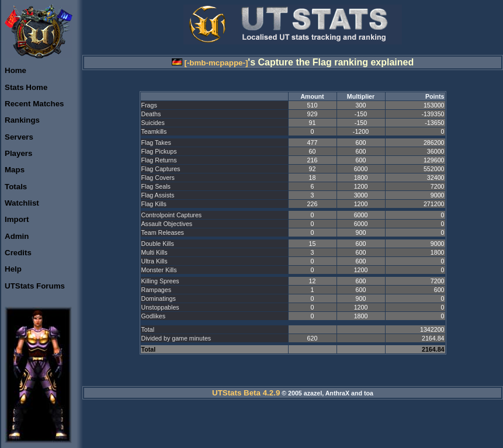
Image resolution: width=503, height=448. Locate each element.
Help (13, 269)
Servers (19, 137)
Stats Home (26, 87)
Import (17, 219)
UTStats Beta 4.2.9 (246, 393)
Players (18, 153)
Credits (18, 253)
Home (15, 70)
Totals (16, 187)
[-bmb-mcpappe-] (210, 63)
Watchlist (22, 203)
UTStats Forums (35, 286)
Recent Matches (34, 104)
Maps (15, 170)
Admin (17, 236)
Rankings (22, 120)
